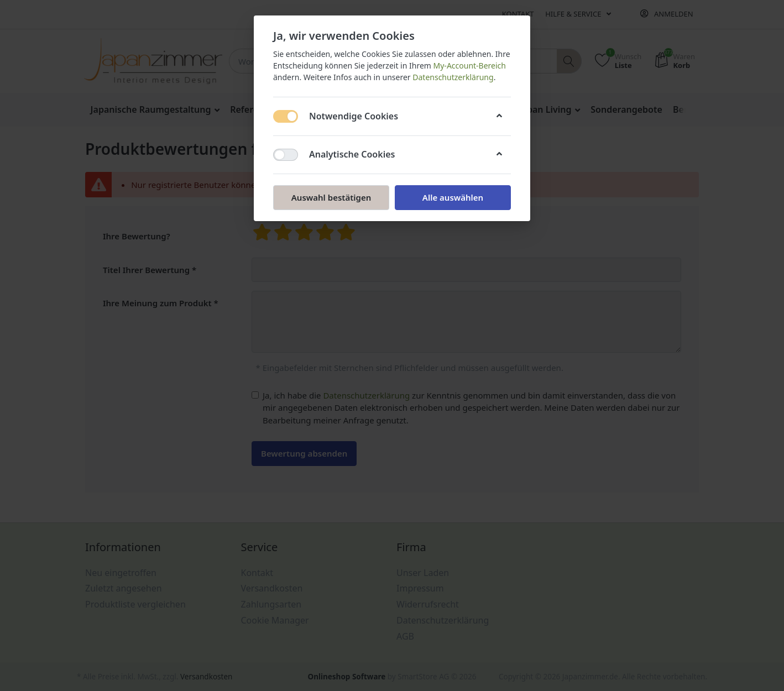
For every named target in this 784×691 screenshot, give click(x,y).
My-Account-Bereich (470, 66)
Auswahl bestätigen (331, 197)
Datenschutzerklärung (453, 77)
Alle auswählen (453, 197)
